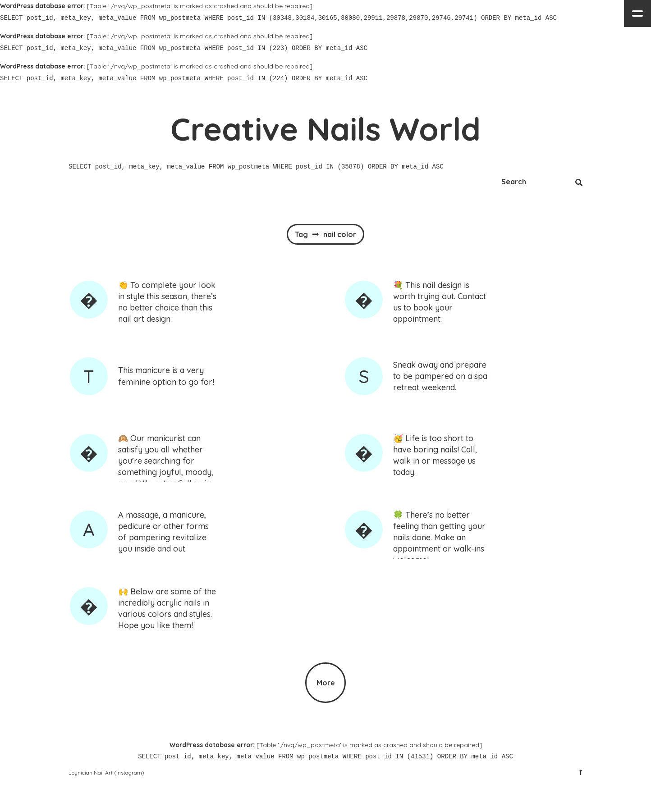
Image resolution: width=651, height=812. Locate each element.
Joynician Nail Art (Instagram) (106, 773)
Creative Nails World (325, 129)
